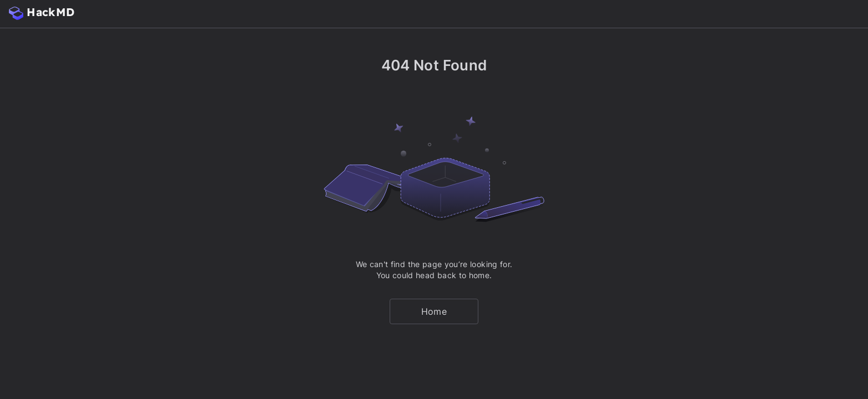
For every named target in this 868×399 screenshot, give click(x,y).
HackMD (42, 12)
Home (434, 311)
